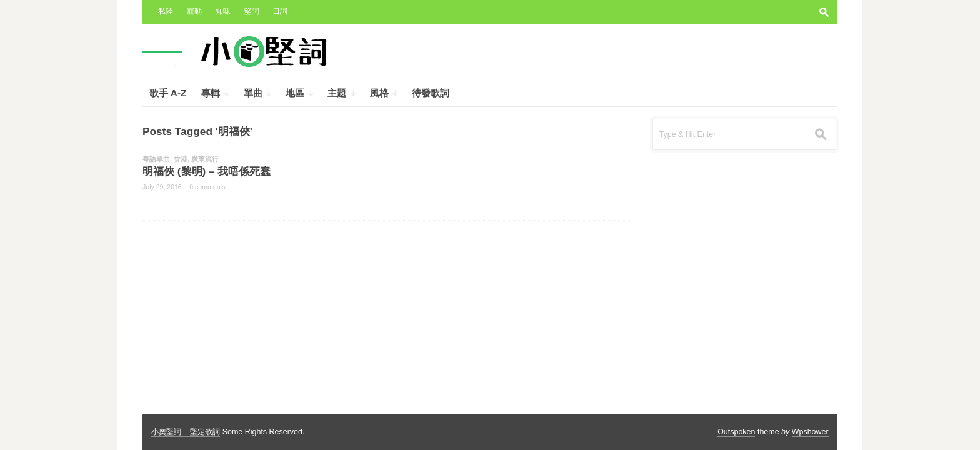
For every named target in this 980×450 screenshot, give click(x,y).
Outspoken (736, 432)
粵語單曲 (156, 159)
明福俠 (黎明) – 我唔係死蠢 (207, 171)
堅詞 (252, 11)
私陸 (166, 11)
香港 (181, 159)
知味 (223, 11)
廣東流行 (205, 159)
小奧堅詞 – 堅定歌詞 (186, 432)
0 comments (207, 187)
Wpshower (810, 432)
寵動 (194, 11)
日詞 (280, 11)
